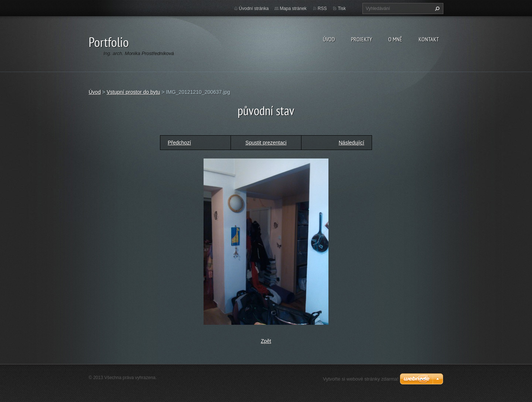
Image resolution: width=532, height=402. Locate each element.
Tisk (342, 8)
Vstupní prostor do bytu (134, 92)
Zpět (266, 341)
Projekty (362, 39)
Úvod (329, 39)
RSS (322, 8)
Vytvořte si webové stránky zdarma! (361, 379)
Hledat (436, 8)
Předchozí (179, 143)
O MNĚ (395, 39)
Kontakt (429, 39)
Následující (352, 143)
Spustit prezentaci (266, 143)
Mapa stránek (293, 8)
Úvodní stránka (254, 8)
